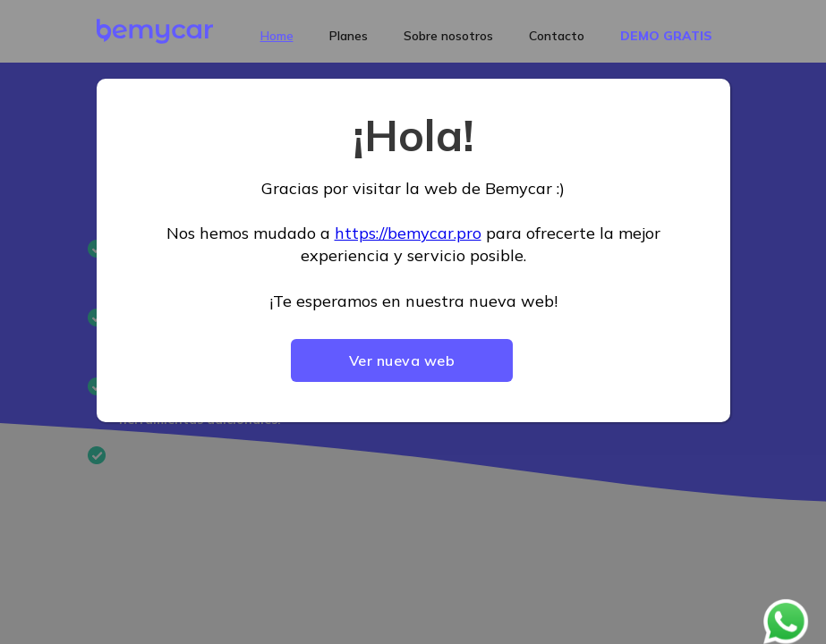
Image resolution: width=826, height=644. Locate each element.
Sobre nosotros (448, 36)
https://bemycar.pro (408, 233)
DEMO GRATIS (666, 36)
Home (277, 36)
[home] (155, 31)
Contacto (557, 36)
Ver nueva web (402, 360)
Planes (349, 36)
